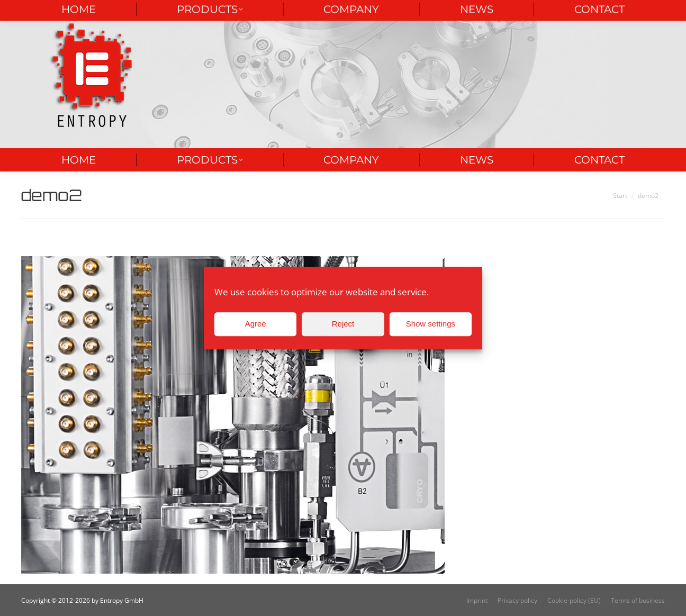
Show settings (431, 324)
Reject (343, 324)
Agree (256, 324)
